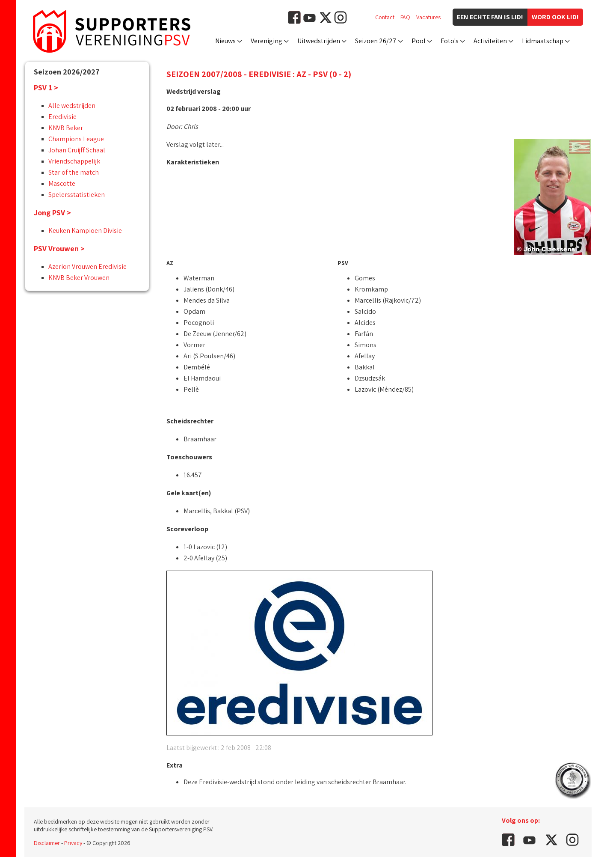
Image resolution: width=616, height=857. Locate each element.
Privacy (73, 843)
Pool (419, 41)
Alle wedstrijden (72, 106)
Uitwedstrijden (319, 41)
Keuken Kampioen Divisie (85, 231)
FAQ (405, 17)
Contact (385, 17)
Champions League (76, 139)
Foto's (450, 41)
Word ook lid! (555, 17)
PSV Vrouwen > (59, 248)
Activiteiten (490, 41)
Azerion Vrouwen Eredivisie (87, 266)
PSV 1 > (46, 88)
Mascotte (62, 183)
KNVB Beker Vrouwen (79, 278)
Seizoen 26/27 (376, 41)
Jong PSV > (52, 213)
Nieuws (225, 41)
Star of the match (74, 172)
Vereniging (267, 41)
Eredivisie (62, 117)
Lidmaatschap (543, 41)
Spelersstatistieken (77, 195)
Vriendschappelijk (74, 161)
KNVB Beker (66, 128)
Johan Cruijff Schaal (77, 150)
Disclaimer (47, 843)
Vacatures (428, 17)
